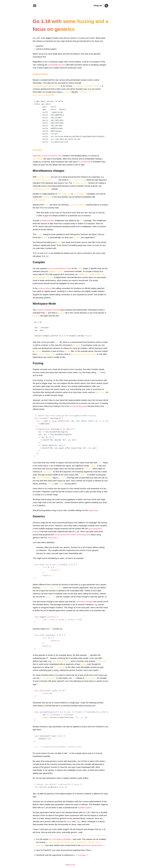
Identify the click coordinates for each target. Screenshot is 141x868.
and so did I (53, 538)
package (80, 855)
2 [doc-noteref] (93, 294)
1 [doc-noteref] (40, 37)
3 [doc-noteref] (37, 684)
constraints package (84, 602)
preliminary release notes (92, 845)
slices (69, 821)
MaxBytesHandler (47, 221)
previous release (45, 288)
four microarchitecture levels (59, 268)
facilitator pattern (85, 808)
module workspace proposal (48, 310)
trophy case (93, 510)
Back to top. (70, 865)
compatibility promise (57, 65)
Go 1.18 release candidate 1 (61, 839)
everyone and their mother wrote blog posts (72, 535)
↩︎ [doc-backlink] (104, 845)
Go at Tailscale (84, 162)
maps (78, 821)
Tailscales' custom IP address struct (48, 156)
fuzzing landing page (78, 406)
